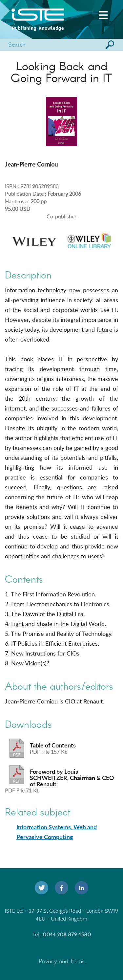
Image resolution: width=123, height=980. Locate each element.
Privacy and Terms (62, 961)
